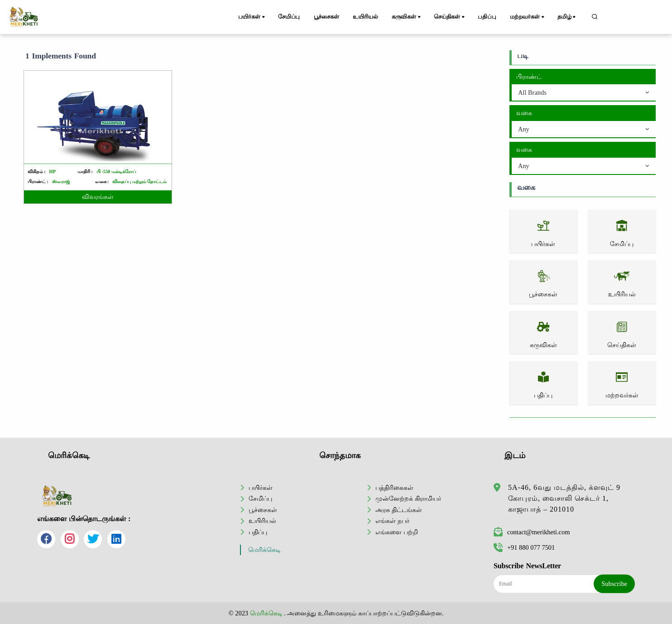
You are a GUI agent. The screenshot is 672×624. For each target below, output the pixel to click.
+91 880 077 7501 (524, 547)
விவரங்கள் (98, 197)
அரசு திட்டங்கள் (399, 510)
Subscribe (614, 584)
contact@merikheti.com (532, 532)
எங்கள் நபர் (392, 521)
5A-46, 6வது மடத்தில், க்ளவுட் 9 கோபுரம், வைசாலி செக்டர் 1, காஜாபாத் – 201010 (564, 498)
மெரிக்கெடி (264, 550)
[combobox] (584, 93)
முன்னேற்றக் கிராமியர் (408, 498)
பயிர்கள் (252, 17)
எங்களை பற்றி (397, 532)
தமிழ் (567, 17)
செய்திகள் (450, 17)
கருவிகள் (407, 17)
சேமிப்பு (289, 17)
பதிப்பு (487, 17)
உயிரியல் (365, 17)
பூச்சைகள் (326, 17)
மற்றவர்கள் (528, 17)
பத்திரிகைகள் (394, 488)
